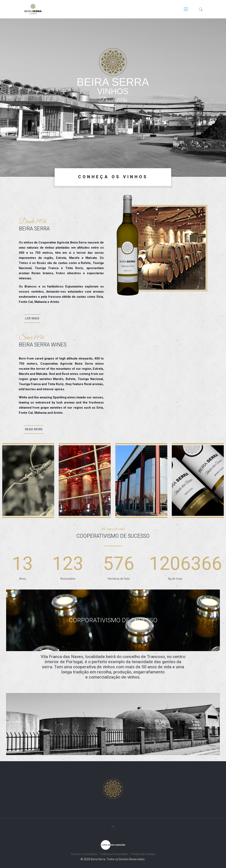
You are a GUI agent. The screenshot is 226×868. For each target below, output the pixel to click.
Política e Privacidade (114, 854)
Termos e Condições (84, 854)
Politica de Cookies (143, 854)
